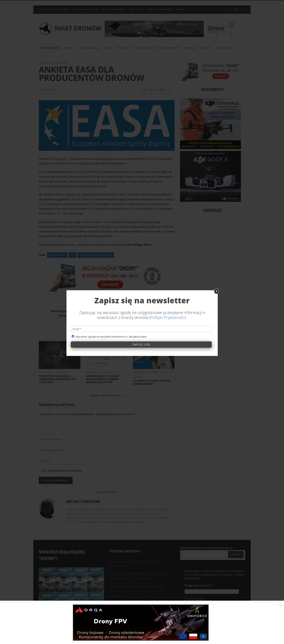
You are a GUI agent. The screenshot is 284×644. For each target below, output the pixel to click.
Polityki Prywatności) (168, 255)
